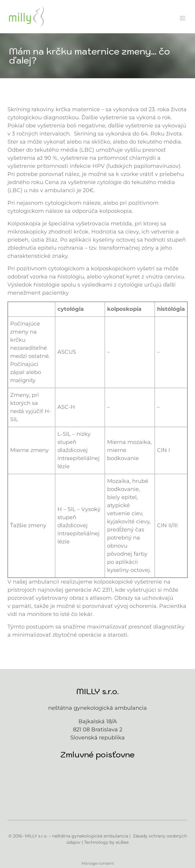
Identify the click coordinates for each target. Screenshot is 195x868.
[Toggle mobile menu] (183, 18)
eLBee (122, 842)
